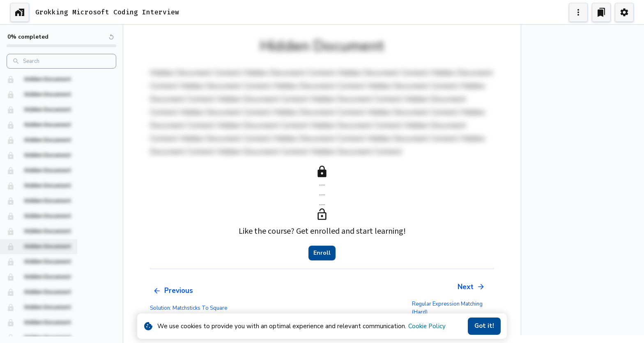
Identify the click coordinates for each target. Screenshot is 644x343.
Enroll (322, 253)
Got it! (484, 326)
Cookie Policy (427, 326)
